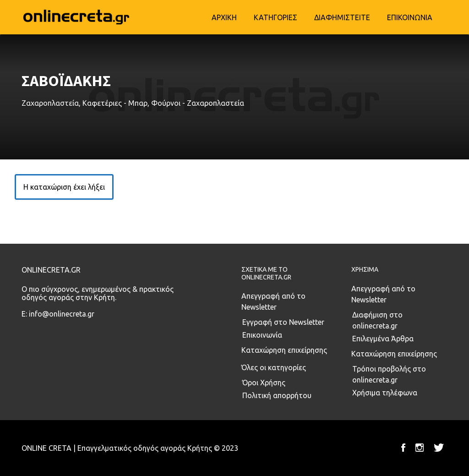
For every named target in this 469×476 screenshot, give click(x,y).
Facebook (403, 448)
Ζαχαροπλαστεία (50, 103)
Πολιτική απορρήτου (277, 395)
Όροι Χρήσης (264, 383)
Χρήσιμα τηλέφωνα (385, 393)
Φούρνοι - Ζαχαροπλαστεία (198, 103)
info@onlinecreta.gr (62, 314)
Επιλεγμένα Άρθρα (383, 339)
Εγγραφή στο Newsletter (283, 322)
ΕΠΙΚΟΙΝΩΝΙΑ (410, 17)
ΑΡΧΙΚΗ (224, 17)
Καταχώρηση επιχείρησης (284, 350)
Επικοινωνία (262, 335)
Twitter (439, 448)
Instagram (420, 448)
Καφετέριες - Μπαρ (115, 103)
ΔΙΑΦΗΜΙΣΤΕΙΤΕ (342, 17)
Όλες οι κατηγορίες (274, 367)
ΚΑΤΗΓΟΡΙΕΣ (275, 17)
